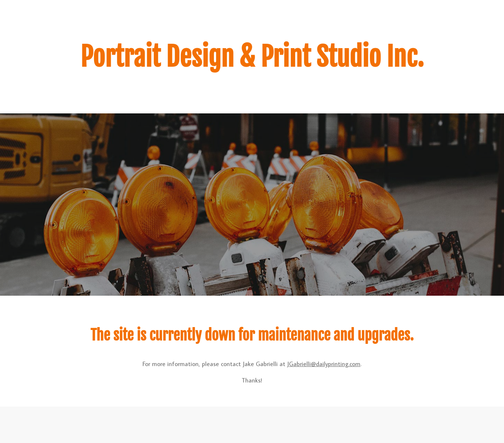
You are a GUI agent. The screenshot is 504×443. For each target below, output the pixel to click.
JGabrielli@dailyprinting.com (324, 364)
